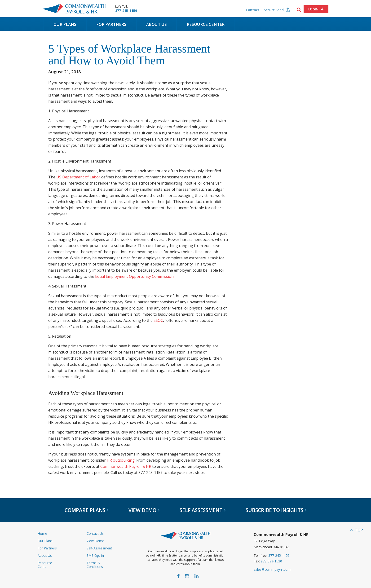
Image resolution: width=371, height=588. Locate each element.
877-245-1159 (126, 11)
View (144, 510)
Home (42, 533)
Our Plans (65, 24)
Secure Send (274, 10)
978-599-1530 (271, 561)
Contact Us (95, 533)
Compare (87, 510)
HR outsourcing (121, 460)
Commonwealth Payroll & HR (74, 9)
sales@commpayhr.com (272, 569)
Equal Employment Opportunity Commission (134, 276)
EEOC (158, 320)
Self (203, 510)
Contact (253, 10)
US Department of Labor (79, 177)
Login (313, 9)
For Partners (111, 24)
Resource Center (206, 24)
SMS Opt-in (95, 555)
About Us (157, 24)
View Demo (95, 541)
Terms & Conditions (95, 565)
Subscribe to (276, 510)
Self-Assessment (99, 548)
